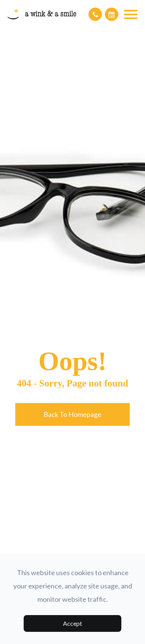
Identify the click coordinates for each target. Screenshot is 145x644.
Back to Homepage (72, 414)
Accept (72, 623)
